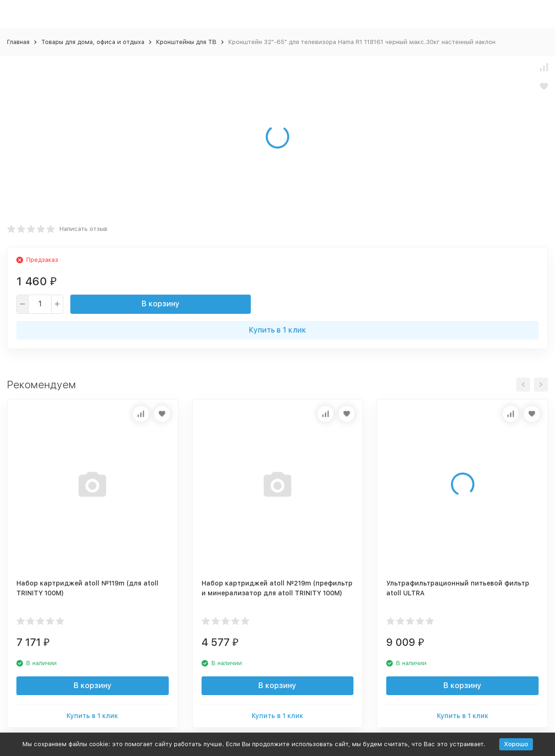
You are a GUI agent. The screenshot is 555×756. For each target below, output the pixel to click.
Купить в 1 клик (277, 330)
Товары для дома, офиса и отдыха (93, 42)
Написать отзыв (83, 229)
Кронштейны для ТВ (186, 42)
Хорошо (516, 744)
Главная (18, 42)
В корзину (161, 304)
